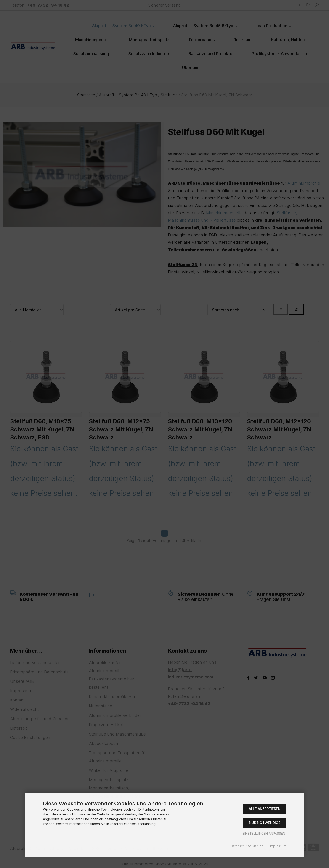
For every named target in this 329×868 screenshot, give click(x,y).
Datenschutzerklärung (247, 846)
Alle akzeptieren (265, 809)
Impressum (278, 846)
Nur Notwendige (265, 823)
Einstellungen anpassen (262, 833)
